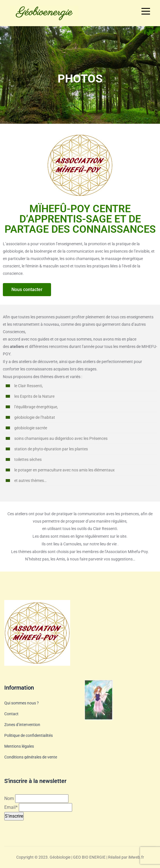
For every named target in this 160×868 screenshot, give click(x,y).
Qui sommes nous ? (22, 703)
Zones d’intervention (22, 725)
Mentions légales (19, 746)
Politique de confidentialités (29, 735)
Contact (11, 714)
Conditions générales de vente (31, 757)
